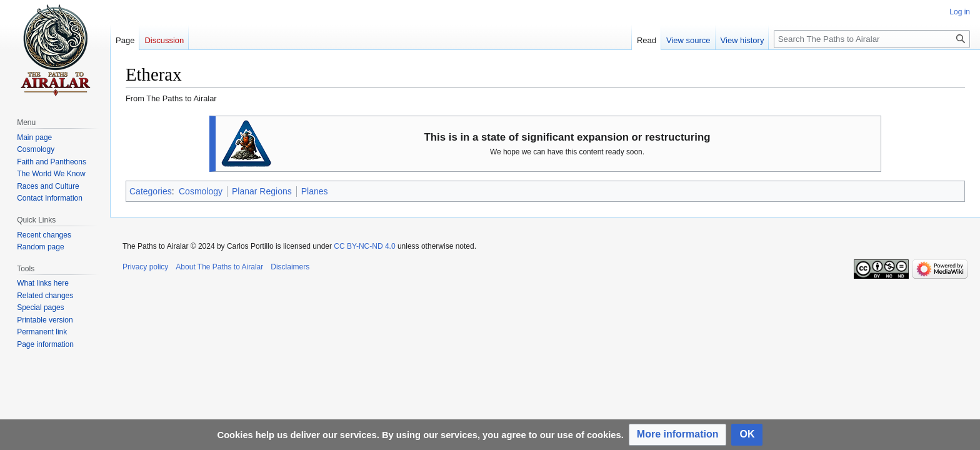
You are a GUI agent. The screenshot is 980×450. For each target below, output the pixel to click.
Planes (315, 191)
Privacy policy (145, 267)
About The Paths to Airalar (219, 267)
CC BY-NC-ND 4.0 (364, 246)
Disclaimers (290, 267)
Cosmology (201, 191)
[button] (678, 435)
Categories (151, 191)
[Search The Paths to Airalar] (872, 39)
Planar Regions (262, 191)
